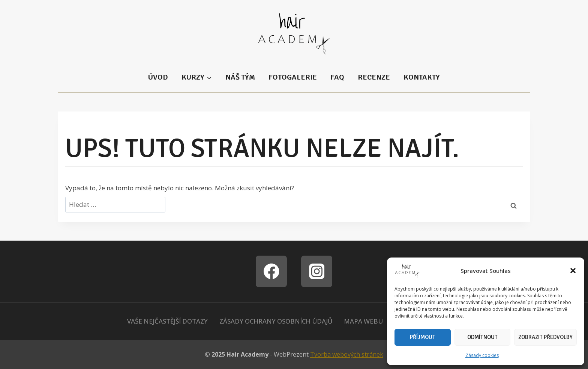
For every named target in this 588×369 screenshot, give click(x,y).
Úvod (158, 77)
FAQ (337, 77)
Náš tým (240, 77)
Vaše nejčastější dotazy (167, 321)
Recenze (374, 77)
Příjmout (423, 337)
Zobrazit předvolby (545, 337)
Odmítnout (482, 337)
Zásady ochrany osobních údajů (276, 321)
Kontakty (422, 77)
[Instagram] (317, 271)
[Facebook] (271, 271)
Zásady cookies (482, 355)
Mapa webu (363, 321)
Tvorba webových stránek (347, 354)
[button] (573, 271)
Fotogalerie (293, 77)
